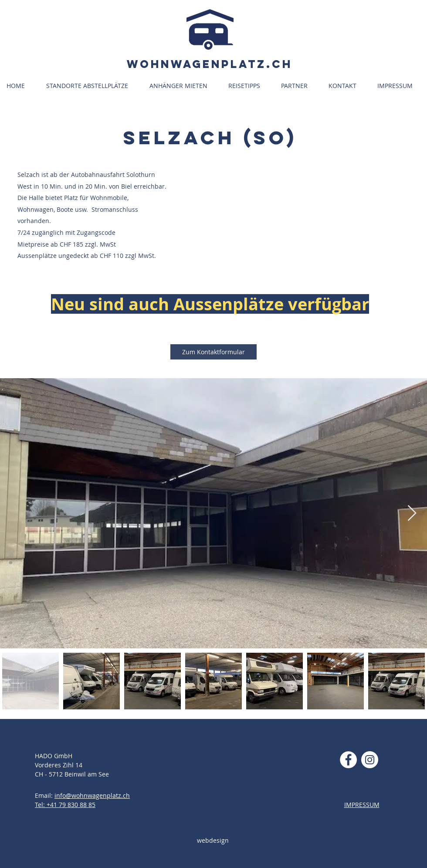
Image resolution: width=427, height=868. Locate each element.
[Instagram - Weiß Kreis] (370, 760)
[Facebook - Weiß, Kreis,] (348, 760)
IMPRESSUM (362, 805)
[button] (91, 86)
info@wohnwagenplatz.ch (92, 795)
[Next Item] (412, 514)
